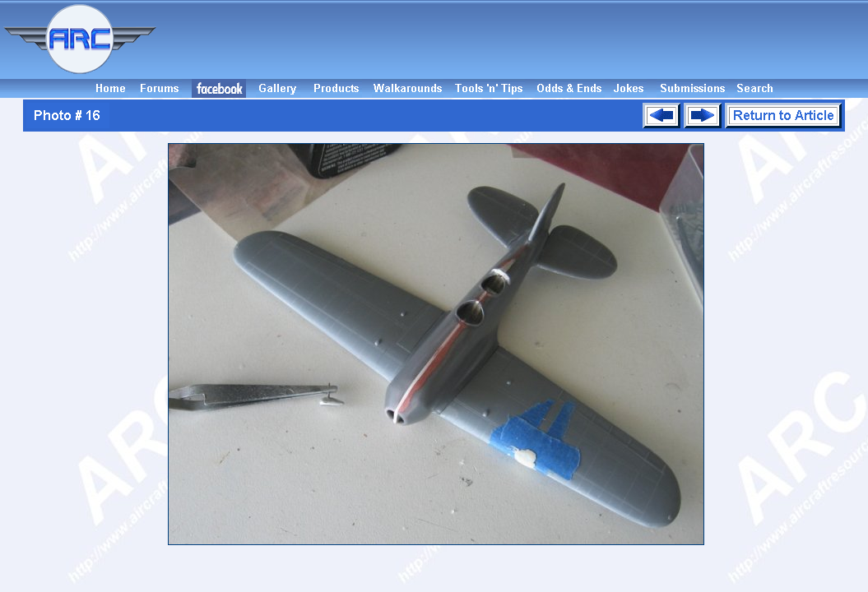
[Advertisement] (515, 39)
